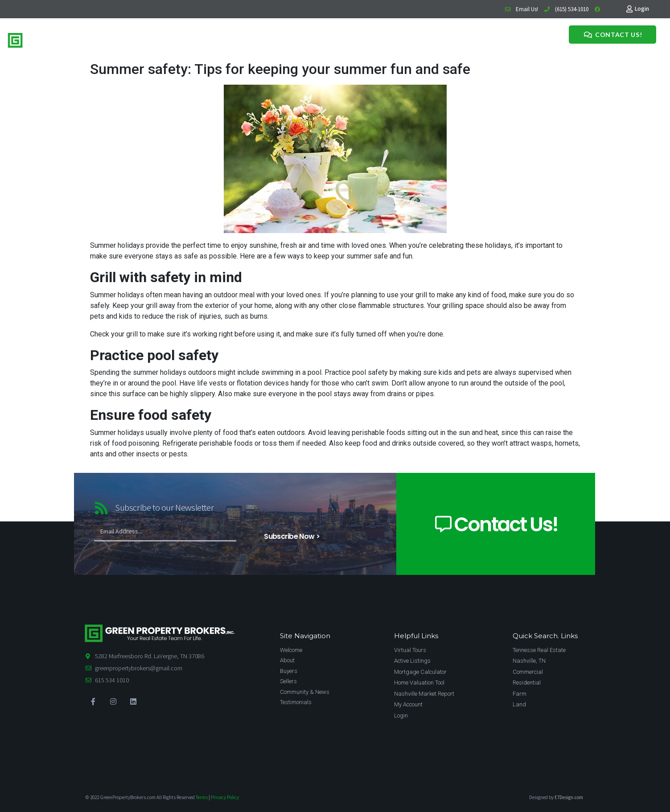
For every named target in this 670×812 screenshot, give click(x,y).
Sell (188, 39)
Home (153, 39)
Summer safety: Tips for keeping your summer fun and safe (280, 69)
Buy (172, 39)
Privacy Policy (225, 797)
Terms (202, 797)
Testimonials (285, 39)
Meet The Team (220, 39)
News (255, 39)
